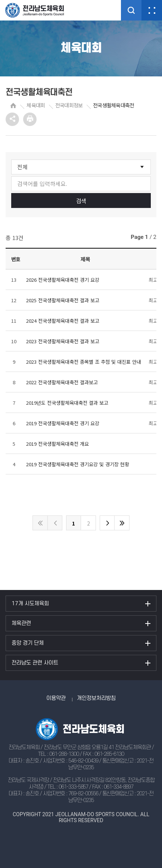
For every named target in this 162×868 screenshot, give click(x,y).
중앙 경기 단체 (28, 643)
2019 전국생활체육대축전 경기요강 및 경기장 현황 (78, 464)
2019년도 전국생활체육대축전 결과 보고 (67, 403)
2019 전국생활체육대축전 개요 (57, 444)
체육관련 (21, 623)
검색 (81, 201)
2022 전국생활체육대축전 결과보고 (62, 382)
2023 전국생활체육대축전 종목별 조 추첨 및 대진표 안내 (84, 362)
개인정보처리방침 (96, 698)
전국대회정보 (69, 105)
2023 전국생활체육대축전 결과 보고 (63, 341)
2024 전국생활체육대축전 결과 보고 (63, 321)
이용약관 (56, 698)
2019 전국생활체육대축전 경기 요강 (63, 423)
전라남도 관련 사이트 (35, 663)
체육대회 (36, 105)
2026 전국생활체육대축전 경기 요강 (63, 280)
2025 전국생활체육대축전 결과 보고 (63, 300)
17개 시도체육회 (30, 604)
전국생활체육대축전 (114, 105)
